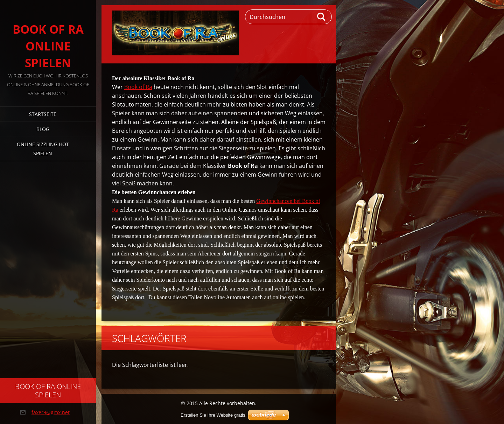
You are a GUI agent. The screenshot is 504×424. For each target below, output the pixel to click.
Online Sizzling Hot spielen (43, 149)
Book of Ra (138, 87)
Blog (43, 129)
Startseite (43, 114)
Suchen (322, 17)
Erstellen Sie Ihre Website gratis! (213, 415)
